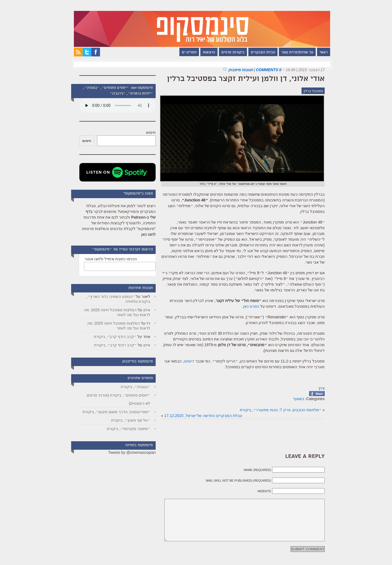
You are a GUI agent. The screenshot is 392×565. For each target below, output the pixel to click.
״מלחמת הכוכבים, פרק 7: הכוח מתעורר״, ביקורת (275, 410)
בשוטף (293, 399)
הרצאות (203, 53)
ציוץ (316, 388)
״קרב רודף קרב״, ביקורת (109, 337)
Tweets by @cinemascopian (126, 452)
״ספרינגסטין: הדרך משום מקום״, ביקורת (110, 412)
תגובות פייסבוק (234, 70)
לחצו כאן (142, 234)
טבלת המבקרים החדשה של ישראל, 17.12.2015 (197, 416)
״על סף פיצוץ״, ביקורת (125, 420)
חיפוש (145, 132)
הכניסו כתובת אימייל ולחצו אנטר (105, 259)
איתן (141, 310)
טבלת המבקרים (257, 53)
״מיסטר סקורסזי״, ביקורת (123, 429)
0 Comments (263, 70)
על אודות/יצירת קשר (291, 53)
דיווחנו (183, 361)
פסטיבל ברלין (307, 91)
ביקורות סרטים (227, 53)
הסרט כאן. (245, 306)
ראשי (318, 53)
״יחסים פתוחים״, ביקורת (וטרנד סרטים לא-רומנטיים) (112, 399)
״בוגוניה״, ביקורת (129, 387)
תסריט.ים (183, 53)
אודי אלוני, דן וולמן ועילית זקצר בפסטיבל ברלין (240, 79)
